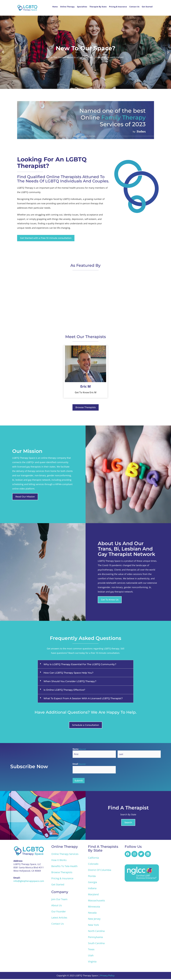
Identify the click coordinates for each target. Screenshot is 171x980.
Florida (92, 877)
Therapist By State (98, 7)
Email (79, 765)
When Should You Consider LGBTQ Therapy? (70, 682)
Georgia (92, 883)
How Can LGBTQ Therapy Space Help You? (68, 673)
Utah (91, 956)
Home (55, 7)
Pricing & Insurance (118, 7)
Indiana (92, 889)
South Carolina (96, 944)
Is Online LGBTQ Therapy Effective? (64, 690)
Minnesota (94, 908)
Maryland (93, 895)
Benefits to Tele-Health (64, 867)
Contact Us (134, 7)
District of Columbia (100, 871)
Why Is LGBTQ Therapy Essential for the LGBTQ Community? (80, 665)
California (93, 859)
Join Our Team (59, 900)
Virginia (92, 962)
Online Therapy (67, 7)
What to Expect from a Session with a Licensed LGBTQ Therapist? (83, 699)
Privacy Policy (107, 976)
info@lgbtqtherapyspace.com (29, 882)
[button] (3, 52)
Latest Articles (59, 919)
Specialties (82, 7)
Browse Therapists (62, 873)
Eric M (85, 387)
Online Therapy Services (65, 855)
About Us (57, 906)
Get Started (147, 7)
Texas (91, 950)
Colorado (93, 865)
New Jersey (94, 920)
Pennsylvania (95, 938)
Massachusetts (97, 901)
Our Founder (59, 912)
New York (93, 926)
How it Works (59, 861)
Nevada (92, 914)
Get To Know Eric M (86, 393)
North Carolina (96, 932)
